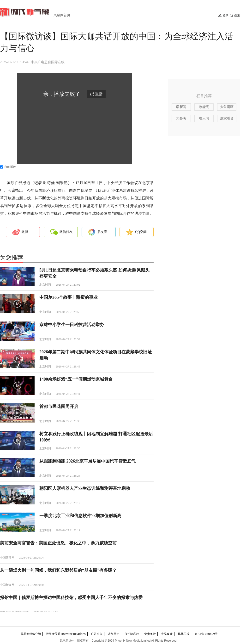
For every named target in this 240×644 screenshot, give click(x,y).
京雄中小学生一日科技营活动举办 (72, 325)
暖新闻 (181, 107)
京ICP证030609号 (206, 634)
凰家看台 (227, 118)
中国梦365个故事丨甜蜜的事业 (69, 297)
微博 (25, 232)
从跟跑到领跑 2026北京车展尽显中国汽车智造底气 (87, 461)
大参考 (181, 118)
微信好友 (66, 232)
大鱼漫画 (227, 107)
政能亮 (204, 107)
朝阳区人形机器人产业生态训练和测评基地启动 (85, 488)
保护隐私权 (132, 634)
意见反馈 (167, 634)
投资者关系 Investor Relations (66, 634)
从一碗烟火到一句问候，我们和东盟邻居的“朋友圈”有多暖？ (58, 570)
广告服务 (97, 634)
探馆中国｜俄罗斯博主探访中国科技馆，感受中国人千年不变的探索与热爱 (71, 598)
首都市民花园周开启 (59, 407)
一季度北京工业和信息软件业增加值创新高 (80, 516)
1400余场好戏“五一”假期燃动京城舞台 (76, 379)
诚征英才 (114, 634)
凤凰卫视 (184, 634)
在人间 (204, 118)
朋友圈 (102, 232)
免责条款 (150, 634)
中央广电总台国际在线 (48, 62)
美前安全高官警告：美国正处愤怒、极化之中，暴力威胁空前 (58, 543)
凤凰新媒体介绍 (31, 634)
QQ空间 (141, 232)
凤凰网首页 (62, 15)
